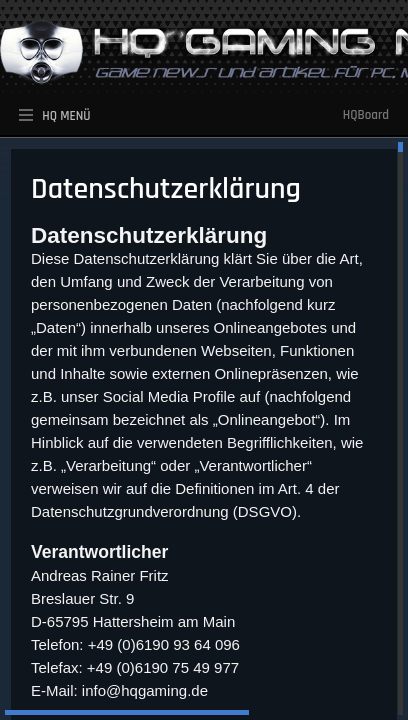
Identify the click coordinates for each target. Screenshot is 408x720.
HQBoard (366, 115)
